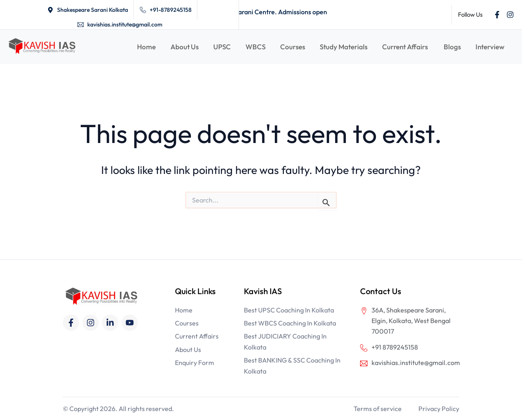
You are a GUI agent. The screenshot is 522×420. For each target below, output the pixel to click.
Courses (293, 47)
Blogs (452, 47)
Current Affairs (406, 47)
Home (146, 47)
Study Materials (344, 47)
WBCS (255, 47)
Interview (490, 47)
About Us (185, 47)
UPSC (222, 47)
